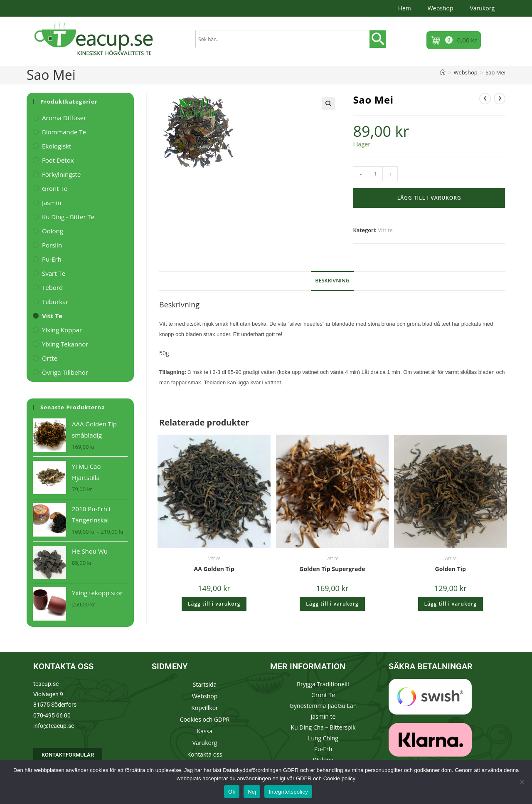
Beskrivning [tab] (332, 281)
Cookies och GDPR (205, 719)
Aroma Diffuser (64, 118)
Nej (252, 792)
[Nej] (522, 782)
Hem (405, 8)
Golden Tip (451, 569)
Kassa (205, 731)
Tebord (52, 287)
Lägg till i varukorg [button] (214, 604)
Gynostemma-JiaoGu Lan (323, 706)
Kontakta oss (205, 754)
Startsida (205, 684)
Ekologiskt (57, 146)
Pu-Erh (52, 259)
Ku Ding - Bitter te (68, 217)
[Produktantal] (375, 174)
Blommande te (64, 132)
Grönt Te (323, 695)
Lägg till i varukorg (429, 198)
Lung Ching (323, 738)
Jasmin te (323, 716)
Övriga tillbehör (65, 372)
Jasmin (52, 203)
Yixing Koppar (62, 330)
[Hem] (443, 72)
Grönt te (55, 188)
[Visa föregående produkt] (485, 99)
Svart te (54, 273)
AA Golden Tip (214, 569)
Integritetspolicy (288, 792)
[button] (328, 104)
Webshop (441, 8)
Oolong (53, 231)
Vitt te (385, 230)
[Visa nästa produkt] (500, 99)
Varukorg (482, 8)
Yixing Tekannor (65, 344)
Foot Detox (58, 160)
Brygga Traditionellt (323, 684)
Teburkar (55, 302)
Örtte (50, 358)
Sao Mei (495, 72)
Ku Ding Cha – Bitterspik (323, 727)
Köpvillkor (205, 708)
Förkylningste (61, 174)
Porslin (52, 245)
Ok (232, 792)
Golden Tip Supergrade (332, 569)
